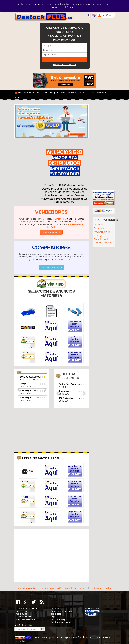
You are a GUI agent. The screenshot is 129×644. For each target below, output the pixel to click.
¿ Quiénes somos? (102, 232)
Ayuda (67, 588)
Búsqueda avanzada (65, 65)
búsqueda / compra (64, 259)
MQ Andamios (66, 398)
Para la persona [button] (69, 93)
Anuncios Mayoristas (28, 588)
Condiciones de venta (60, 622)
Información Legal (59, 619)
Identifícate (56, 614)
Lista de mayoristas (41, 458)
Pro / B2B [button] (83, 93)
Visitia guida (100, 235)
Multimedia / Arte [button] (33, 93)
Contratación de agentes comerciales (103, 241)
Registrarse (56, 617)
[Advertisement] (38, 430)
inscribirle (61, 219)
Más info (69, 7)
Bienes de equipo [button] (52, 93)
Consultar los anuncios (51, 267)
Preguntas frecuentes (99, 226)
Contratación (56, 588)
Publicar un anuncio (51, 232)
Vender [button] (19, 97)
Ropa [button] (20, 93)
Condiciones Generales (100, 588)
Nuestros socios (80, 588)
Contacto (54, 608)
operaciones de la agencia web (62, 637)
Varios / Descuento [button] (98, 93)
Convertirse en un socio (61, 611)
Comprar (44, 588)
